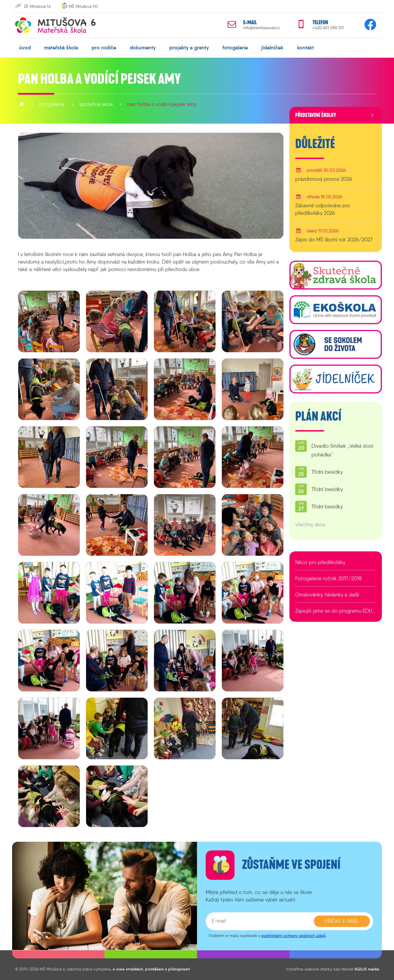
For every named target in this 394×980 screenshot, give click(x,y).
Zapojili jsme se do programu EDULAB (336, 611)
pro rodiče (104, 48)
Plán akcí (318, 417)
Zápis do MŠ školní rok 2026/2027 (334, 240)
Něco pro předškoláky (320, 562)
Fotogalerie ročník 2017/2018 (328, 578)
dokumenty (143, 48)
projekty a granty (189, 48)
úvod (25, 48)
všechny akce (310, 524)
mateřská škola (61, 48)
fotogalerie (235, 48)
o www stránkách (128, 969)
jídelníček (272, 48)
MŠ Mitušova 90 (83, 6)
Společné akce (96, 104)
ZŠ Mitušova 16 (37, 6)
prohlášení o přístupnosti (167, 969)
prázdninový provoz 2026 (324, 179)
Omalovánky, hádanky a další (327, 595)
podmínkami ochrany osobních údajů (293, 936)
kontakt (305, 48)
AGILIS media (367, 969)
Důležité (315, 144)
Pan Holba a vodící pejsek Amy (162, 104)
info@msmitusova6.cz (261, 28)
